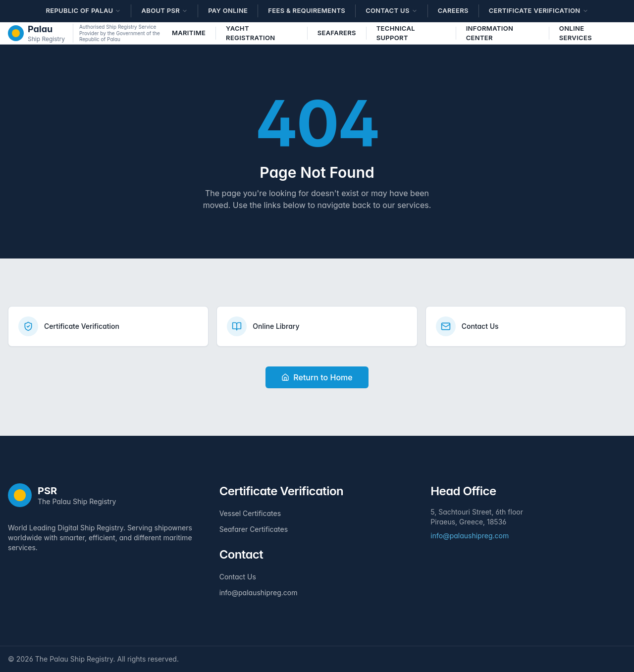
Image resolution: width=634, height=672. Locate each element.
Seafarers (337, 33)
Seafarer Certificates (254, 529)
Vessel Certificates (250, 513)
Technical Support (396, 33)
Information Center (490, 33)
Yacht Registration (250, 33)
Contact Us (238, 577)
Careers (453, 10)
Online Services (576, 33)
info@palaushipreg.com (259, 593)
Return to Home (317, 377)
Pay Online (228, 10)
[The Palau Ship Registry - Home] (36, 33)
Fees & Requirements (307, 10)
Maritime (189, 33)
